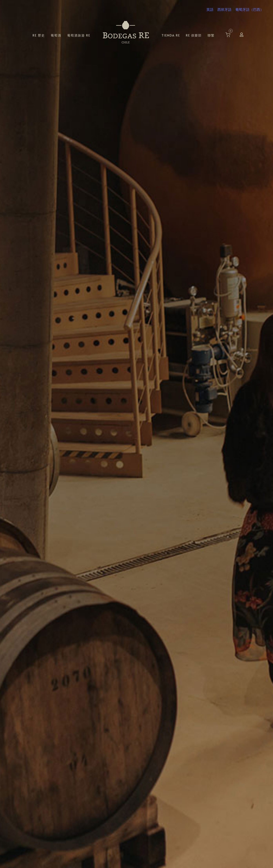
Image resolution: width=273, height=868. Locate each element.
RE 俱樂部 (194, 35)
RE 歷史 (39, 35)
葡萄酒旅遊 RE (79, 35)
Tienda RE (171, 35)
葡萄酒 (56, 35)
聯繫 (211, 35)
